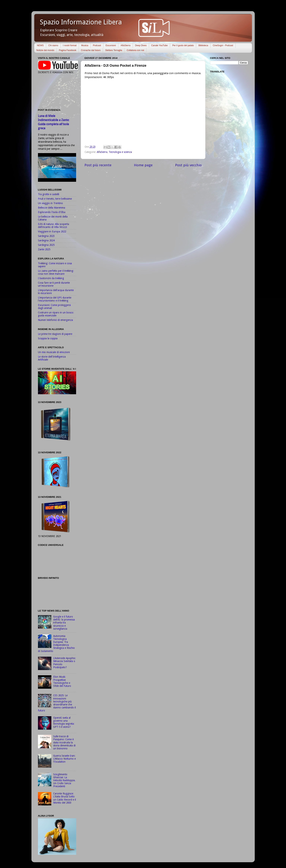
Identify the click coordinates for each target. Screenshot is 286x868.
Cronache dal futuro (91, 50)
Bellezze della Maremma (52, 208)
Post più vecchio (188, 165)
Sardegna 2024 (46, 240)
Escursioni (111, 45)
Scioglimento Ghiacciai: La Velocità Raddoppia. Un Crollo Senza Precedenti (64, 780)
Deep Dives (141, 45)
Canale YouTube (159, 45)
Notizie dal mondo (45, 50)
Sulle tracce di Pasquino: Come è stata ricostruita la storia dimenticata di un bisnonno (64, 742)
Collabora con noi (135, 50)
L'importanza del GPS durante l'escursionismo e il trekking (55, 299)
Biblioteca (203, 45)
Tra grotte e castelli (49, 194)
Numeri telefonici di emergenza (55, 320)
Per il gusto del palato (183, 45)
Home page (143, 165)
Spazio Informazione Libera (81, 22)
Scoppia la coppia (48, 338)
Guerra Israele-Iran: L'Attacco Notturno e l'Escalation (64, 759)
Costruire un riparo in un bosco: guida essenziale (56, 314)
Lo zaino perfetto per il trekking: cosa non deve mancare (56, 272)
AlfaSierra (126, 45)
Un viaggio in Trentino (50, 203)
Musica (85, 45)
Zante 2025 (44, 249)
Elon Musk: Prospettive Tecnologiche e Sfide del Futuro (62, 681)
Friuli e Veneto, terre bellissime (55, 199)
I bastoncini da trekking (51, 278)
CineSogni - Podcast (223, 45)
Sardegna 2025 (46, 245)
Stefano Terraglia (114, 50)
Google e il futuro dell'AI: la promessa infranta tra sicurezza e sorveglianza (64, 623)
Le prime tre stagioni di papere (55, 334)
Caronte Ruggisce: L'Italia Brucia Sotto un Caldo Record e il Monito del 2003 (65, 798)
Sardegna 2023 (46, 236)
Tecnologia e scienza (120, 152)
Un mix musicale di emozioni (54, 352)
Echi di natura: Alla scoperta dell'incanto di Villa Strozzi (53, 226)
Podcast (97, 45)
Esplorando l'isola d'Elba (52, 212)
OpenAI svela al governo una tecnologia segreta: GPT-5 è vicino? (64, 722)
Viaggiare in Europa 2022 (52, 231)
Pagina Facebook (68, 50)
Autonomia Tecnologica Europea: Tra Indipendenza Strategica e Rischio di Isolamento (56, 644)
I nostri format (70, 45)
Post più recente (98, 165)
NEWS (40, 45)
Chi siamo (53, 45)
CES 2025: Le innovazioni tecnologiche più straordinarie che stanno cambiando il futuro (57, 703)
